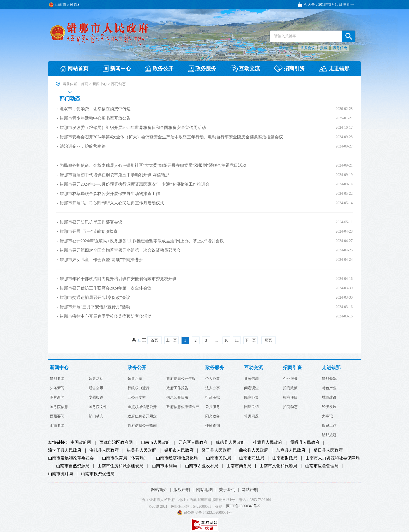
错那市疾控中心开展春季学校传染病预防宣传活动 (106, 316)
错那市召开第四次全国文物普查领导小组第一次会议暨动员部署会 (120, 250)
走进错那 (331, 368)
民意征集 (251, 398)
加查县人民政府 (291, 450)
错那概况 (329, 379)
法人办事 (213, 388)
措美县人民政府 (141, 450)
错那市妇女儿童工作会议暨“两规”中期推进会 (101, 260)
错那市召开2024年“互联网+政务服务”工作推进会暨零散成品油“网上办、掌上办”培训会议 (142, 241)
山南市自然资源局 (73, 466)
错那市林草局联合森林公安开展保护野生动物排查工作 (110, 194)
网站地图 (204, 490)
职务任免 (340, 48)
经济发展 (329, 407)
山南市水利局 (164, 466)
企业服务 (290, 379)
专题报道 (96, 398)
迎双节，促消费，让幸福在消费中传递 (95, 109)
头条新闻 (57, 388)
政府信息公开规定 (142, 416)
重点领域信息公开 (142, 407)
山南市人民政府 (155, 442)
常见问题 (251, 416)
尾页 (268, 340)
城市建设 (329, 398)
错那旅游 (329, 435)
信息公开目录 (177, 398)
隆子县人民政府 (216, 450)
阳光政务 (213, 416)
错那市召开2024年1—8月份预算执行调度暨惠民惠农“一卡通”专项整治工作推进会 (135, 184)
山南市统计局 (61, 474)
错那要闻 (57, 379)
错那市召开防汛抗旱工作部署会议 (91, 222)
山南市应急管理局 (322, 466)
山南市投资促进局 (98, 474)
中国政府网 (81, 442)
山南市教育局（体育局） (125, 458)
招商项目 (290, 398)
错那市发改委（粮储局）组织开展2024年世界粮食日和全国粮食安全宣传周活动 (133, 128)
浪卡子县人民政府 (65, 450)
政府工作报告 (177, 388)
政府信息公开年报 (181, 379)
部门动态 (70, 98)
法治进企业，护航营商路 (83, 146)
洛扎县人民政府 (104, 450)
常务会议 (308, 48)
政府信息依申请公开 (183, 407)
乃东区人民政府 (193, 442)
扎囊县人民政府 (268, 442)
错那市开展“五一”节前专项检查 (89, 231)
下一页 (250, 340)
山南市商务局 (239, 466)
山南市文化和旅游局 (278, 466)
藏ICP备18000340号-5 (243, 506)
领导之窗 (135, 379)
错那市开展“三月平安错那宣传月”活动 (95, 307)
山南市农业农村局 (202, 466)
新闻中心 (100, 84)
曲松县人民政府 (254, 450)
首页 (85, 84)
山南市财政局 (285, 458)
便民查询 (213, 426)
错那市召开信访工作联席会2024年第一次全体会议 (106, 288)
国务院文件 (98, 407)
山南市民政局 (219, 458)
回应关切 (251, 407)
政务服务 (215, 368)
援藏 (324, 48)
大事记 (327, 416)
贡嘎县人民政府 (305, 442)
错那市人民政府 (179, 450)
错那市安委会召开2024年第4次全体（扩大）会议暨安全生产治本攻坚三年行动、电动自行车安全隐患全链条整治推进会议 (171, 137)
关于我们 (227, 490)
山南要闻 (57, 426)
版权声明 (182, 490)
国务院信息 (59, 407)
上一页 (171, 340)
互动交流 (254, 368)
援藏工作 (329, 426)
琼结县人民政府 (230, 442)
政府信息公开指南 (142, 426)
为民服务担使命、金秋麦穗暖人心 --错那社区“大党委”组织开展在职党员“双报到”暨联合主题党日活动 (153, 165)
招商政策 (290, 388)
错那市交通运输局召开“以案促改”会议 (95, 297)
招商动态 (290, 407)
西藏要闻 (57, 416)
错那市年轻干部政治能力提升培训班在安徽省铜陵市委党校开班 (118, 279)
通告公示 (96, 388)
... (216, 340)
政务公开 (137, 368)
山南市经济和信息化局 (177, 458)
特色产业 (329, 388)
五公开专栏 (137, 398)
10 (226, 340)
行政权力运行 (139, 388)
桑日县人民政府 (328, 450)
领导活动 (96, 379)
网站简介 (159, 490)
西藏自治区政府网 (116, 442)
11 (237, 340)
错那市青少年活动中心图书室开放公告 (95, 118)
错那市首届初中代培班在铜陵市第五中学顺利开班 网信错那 (115, 175)
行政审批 (213, 398)
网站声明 (250, 490)
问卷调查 (251, 388)
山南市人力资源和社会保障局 (333, 458)
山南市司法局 (252, 458)
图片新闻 (57, 398)
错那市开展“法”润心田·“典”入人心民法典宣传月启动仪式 (112, 203)
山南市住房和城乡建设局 (121, 466)
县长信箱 (251, 379)
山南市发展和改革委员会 (71, 458)
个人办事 (213, 379)
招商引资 (292, 368)
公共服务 (213, 407)
